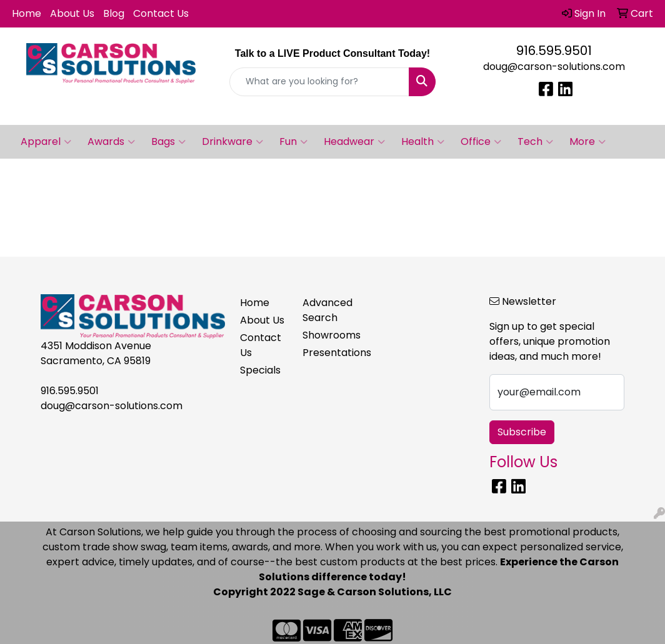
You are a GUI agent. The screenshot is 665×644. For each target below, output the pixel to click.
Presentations (326, 353)
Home (27, 13)
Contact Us (161, 13)
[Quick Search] (320, 82)
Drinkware (232, 142)
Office (481, 142)
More (587, 142)
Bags (168, 142)
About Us (72, 13)
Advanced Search (326, 310)
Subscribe (522, 432)
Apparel (46, 142)
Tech (535, 142)
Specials (260, 370)
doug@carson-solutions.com (554, 67)
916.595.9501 (554, 51)
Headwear (354, 142)
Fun (293, 142)
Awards (111, 142)
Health (423, 142)
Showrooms (326, 335)
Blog (114, 13)
